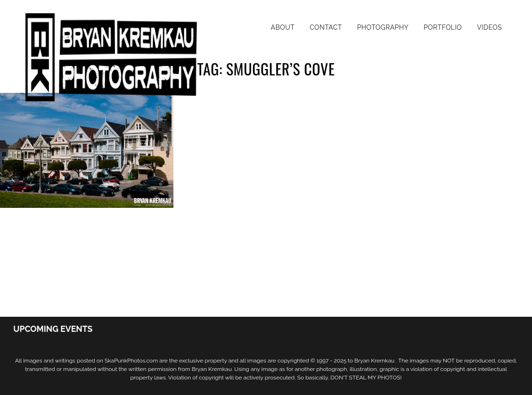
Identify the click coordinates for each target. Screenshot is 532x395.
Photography (383, 27)
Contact (326, 27)
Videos (489, 27)
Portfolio (443, 27)
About (283, 27)
